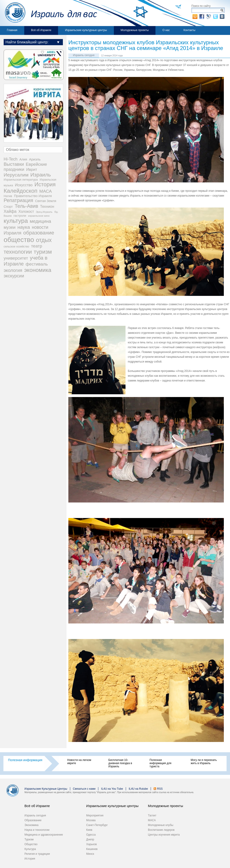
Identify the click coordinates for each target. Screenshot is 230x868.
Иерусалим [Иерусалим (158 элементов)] (16, 175)
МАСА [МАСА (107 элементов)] (46, 191)
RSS (160, 789)
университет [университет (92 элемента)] (16, 258)
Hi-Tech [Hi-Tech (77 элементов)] (11, 159)
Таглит (152, 815)
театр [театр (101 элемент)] (37, 246)
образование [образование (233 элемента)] (39, 233)
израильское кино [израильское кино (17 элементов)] (39, 216)
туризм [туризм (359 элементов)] (43, 252)
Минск (90, 854)
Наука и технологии (37, 830)
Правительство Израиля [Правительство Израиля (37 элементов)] (33, 196)
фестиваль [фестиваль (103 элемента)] (37, 264)
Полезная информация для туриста (160, 763)
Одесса (91, 835)
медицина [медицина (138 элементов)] (40, 221)
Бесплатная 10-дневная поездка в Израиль (120, 763)
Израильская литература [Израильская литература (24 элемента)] (21, 180)
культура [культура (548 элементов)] (16, 221)
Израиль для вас (49, 13)
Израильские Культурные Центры (46, 789)
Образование (33, 820)
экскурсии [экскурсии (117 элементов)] (14, 276)
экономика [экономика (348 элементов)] (38, 270)
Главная (12, 30)
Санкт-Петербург (97, 825)
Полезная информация (25, 760)
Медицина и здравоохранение (44, 835)
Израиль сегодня (84, 55)
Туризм (29, 839)
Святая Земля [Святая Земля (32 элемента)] (46, 201)
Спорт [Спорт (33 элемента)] (8, 207)
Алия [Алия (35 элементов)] (23, 159)
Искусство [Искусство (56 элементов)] (24, 185)
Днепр (90, 839)
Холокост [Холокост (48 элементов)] (26, 212)
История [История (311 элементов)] (45, 184)
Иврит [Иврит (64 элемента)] (32, 170)
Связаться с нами (84, 789)
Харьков (91, 844)
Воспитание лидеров (161, 830)
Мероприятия (95, 815)
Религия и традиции (37, 854)
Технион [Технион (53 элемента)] (47, 206)
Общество (31, 844)
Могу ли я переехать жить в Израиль (204, 762)
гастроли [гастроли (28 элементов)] (20, 216)
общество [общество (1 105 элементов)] (19, 240)
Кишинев (92, 849)
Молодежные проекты (135, 30)
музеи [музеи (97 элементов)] (10, 227)
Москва (91, 820)
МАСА (152, 820)
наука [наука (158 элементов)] (24, 227)
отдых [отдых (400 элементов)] (44, 240)
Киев (89, 830)
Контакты (189, 30)
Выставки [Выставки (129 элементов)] (14, 164)
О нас (166, 30)
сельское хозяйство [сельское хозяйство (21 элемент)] (16, 247)
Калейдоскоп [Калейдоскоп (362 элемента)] (21, 191)
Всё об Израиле (41, 30)
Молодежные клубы (161, 825)
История (30, 859)
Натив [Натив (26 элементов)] (8, 196)
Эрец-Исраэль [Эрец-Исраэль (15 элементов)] (44, 212)
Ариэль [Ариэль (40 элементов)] (35, 159)
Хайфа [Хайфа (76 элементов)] (10, 211)
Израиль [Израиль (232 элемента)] (41, 175)
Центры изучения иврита (164, 835)
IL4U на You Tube (112, 789)
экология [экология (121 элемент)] (13, 270)
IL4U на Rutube (138, 789)
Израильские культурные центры (86, 30)
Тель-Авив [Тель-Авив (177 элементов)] (26, 206)
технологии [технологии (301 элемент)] (18, 252)
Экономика (31, 825)
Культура (30, 849)
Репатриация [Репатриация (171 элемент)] (18, 200)
